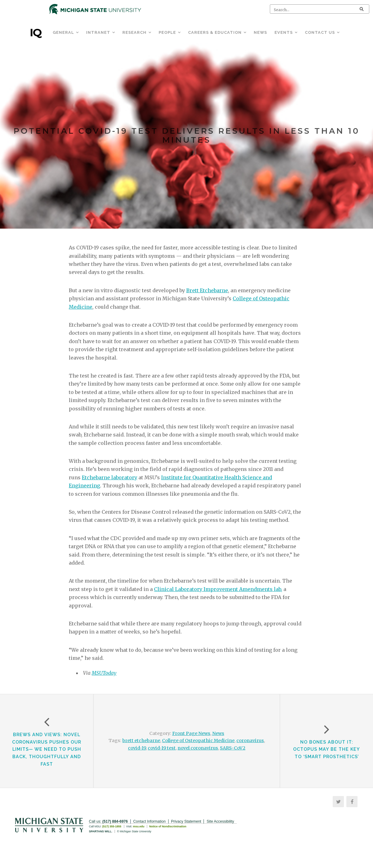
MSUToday (104, 673)
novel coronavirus (198, 748)
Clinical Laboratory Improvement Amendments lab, (218, 589)
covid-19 (137, 748)
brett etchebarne (141, 740)
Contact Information (149, 821)
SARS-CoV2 (233, 748)
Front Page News (191, 733)
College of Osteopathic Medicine (198, 740)
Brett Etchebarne (207, 290)
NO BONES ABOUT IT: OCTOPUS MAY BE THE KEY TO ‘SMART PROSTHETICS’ (327, 749)
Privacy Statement (186, 821)
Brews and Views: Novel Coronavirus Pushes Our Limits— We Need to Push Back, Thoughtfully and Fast (47, 749)
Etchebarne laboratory (110, 477)
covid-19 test (162, 748)
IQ (36, 33)
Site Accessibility (220, 821)
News (218, 733)
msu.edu (139, 826)
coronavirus (250, 740)
